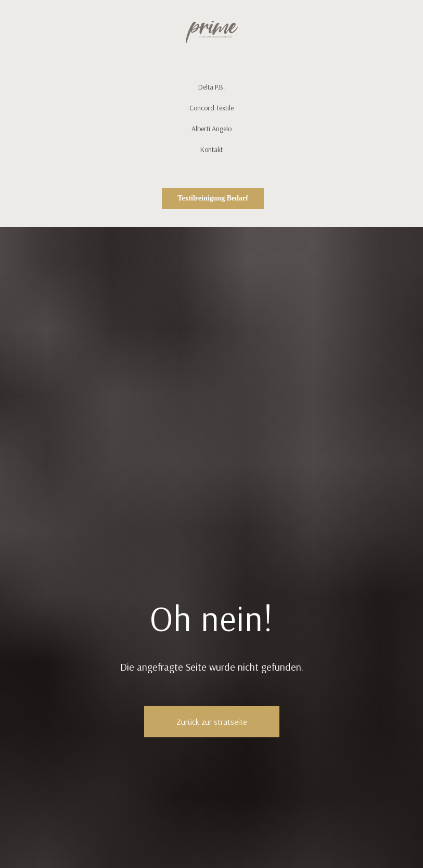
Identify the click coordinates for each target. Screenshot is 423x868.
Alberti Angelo (211, 129)
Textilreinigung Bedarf (213, 198)
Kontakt (211, 149)
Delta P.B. (211, 87)
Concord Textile (211, 108)
